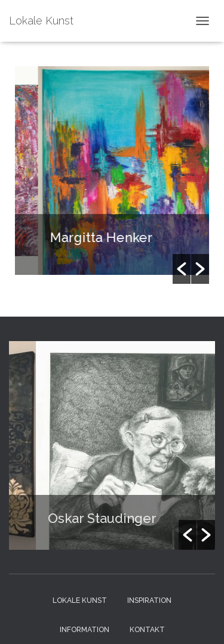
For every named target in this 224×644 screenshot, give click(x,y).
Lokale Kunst (80, 600)
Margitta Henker (106, 237)
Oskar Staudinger (108, 518)
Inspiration (149, 600)
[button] (182, 269)
